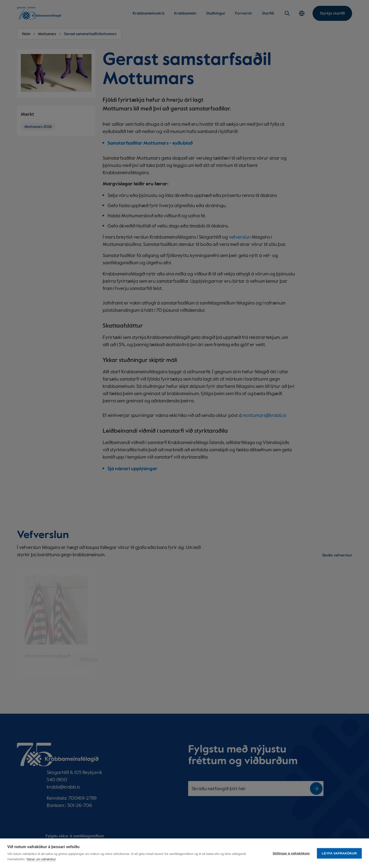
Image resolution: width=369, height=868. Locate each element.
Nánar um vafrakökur (41, 859)
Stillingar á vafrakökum (291, 853)
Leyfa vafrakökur (339, 853)
